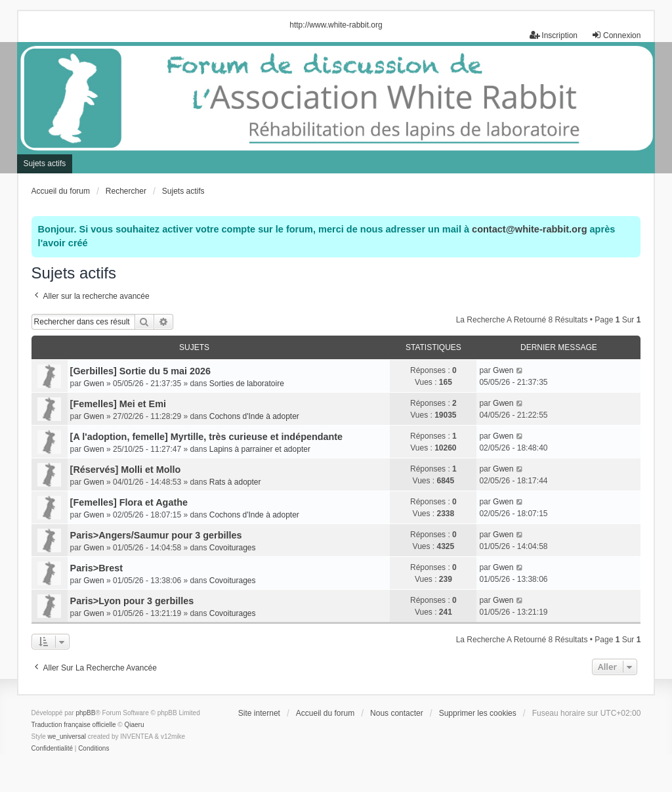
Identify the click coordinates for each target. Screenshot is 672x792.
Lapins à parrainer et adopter (260, 449)
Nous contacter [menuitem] (397, 713)
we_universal (67, 737)
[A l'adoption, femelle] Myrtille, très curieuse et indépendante (207, 437)
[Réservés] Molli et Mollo (126, 470)
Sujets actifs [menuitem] (45, 164)
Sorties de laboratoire (247, 384)
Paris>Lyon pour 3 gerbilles (132, 601)
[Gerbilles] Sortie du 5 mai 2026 (140, 371)
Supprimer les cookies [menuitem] (478, 713)
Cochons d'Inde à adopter (254, 416)
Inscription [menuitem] (554, 35)
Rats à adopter (235, 482)
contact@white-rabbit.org (529, 229)
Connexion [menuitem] (616, 35)
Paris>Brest (96, 568)
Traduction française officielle (74, 725)
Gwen (94, 384)
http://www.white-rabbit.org (336, 25)
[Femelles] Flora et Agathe (129, 502)
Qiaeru (135, 725)
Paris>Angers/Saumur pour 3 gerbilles (156, 535)
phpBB (85, 713)
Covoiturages (233, 548)
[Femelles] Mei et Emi (118, 404)
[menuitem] (52, 749)
